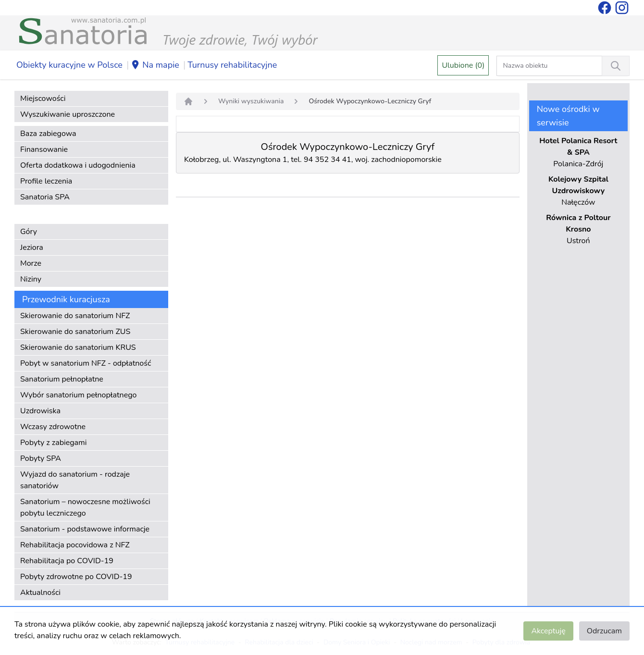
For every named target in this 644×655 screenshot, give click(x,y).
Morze (31, 263)
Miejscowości (43, 99)
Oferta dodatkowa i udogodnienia (78, 165)
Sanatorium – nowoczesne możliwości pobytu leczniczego (85, 507)
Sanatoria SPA (45, 197)
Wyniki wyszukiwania (251, 101)
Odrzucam (604, 631)
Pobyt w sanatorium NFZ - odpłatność (86, 363)
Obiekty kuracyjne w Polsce (69, 65)
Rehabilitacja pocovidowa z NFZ (75, 545)
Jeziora (32, 247)
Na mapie (155, 65)
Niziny (31, 279)
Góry (29, 232)
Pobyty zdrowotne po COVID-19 (76, 577)
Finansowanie (44, 149)
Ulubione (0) (463, 65)
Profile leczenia (46, 181)
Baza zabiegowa (48, 134)
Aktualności (40, 593)
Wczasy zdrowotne (53, 427)
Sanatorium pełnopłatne (62, 379)
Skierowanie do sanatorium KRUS (78, 347)
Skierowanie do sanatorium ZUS (75, 332)
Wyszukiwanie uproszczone (68, 114)
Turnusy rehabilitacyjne (232, 65)
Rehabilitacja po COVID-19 (67, 561)
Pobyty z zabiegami (53, 443)
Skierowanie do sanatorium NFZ (75, 316)
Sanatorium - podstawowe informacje (85, 529)
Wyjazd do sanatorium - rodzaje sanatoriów (75, 480)
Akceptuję (548, 631)
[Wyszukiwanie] (616, 66)
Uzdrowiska (40, 411)
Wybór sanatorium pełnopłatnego (78, 395)
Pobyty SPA (41, 458)
